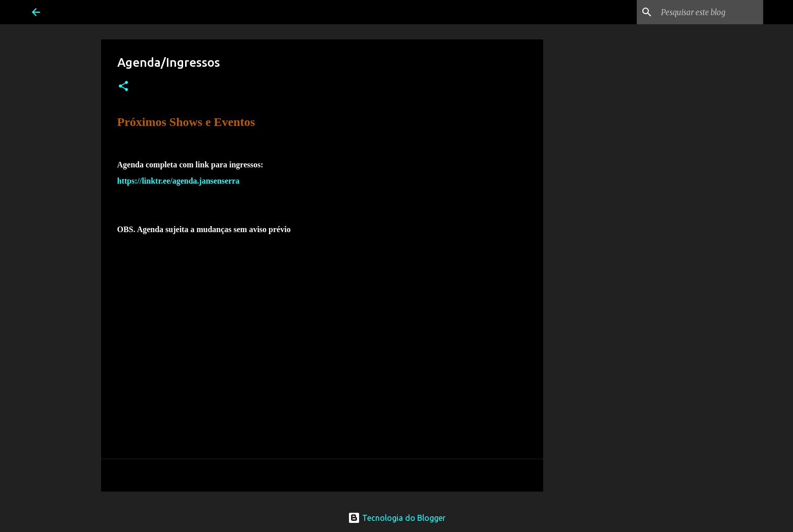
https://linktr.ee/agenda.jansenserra (179, 181)
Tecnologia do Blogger (397, 518)
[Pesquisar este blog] (710, 12)
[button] (123, 87)
